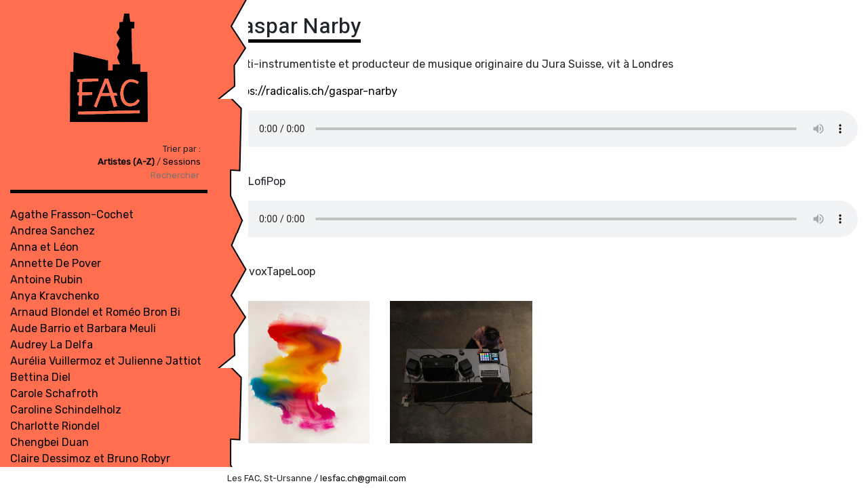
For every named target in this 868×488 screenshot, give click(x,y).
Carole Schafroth (54, 393)
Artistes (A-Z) (59, 162)
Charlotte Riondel (55, 426)
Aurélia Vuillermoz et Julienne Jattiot (106, 361)
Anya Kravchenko (55, 296)
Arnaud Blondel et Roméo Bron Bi (95, 312)
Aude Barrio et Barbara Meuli (83, 328)
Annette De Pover (56, 263)
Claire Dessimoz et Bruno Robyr (90, 459)
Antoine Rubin (46, 280)
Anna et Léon (44, 247)
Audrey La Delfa (52, 345)
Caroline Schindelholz (66, 410)
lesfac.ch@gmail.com (363, 478)
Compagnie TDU (51, 475)
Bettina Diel (40, 377)
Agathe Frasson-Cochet (72, 215)
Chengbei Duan (50, 442)
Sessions (113, 162)
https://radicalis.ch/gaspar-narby (312, 91)
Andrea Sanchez (53, 231)
